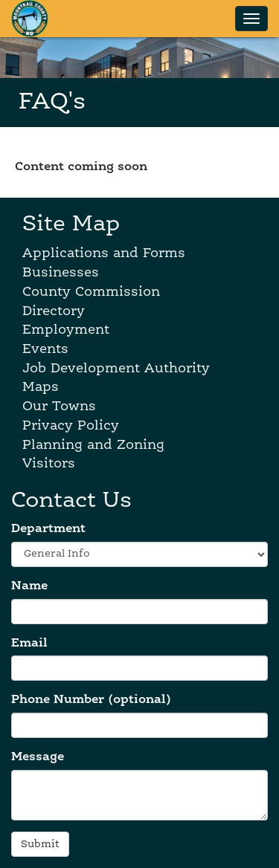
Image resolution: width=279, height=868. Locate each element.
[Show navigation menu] (251, 19)
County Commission (91, 292)
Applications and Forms (104, 253)
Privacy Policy (71, 426)
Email (29, 644)
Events (45, 349)
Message (38, 757)
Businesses (61, 273)
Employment (66, 330)
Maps (41, 387)
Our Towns (59, 407)
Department (48, 529)
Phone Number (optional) (91, 700)
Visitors (49, 464)
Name (29, 586)
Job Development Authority (116, 369)
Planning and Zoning (93, 445)
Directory (54, 311)
